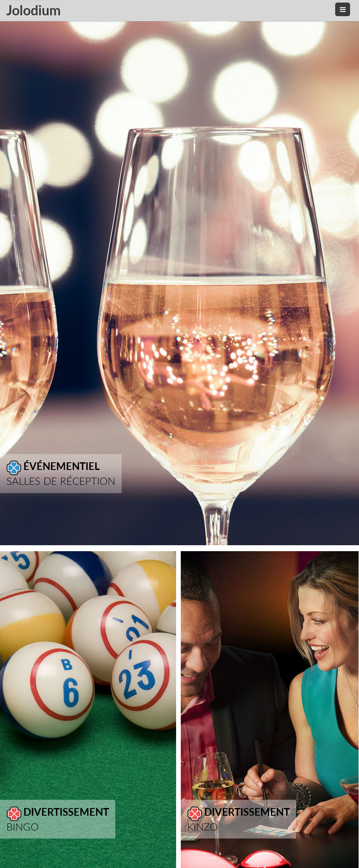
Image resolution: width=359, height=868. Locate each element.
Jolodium (34, 10)
